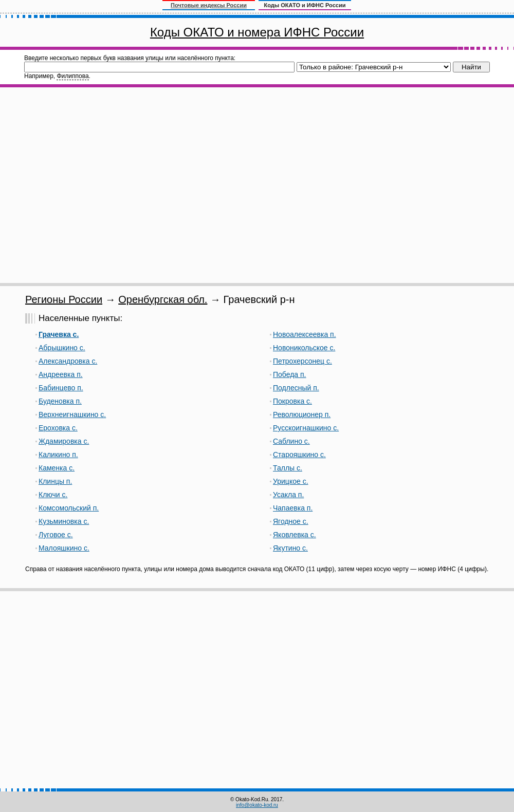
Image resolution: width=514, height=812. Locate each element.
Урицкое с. (291, 481)
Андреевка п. (61, 374)
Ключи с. (53, 495)
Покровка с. (292, 401)
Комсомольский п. (69, 508)
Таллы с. (288, 468)
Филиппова (72, 76)
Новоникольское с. (304, 348)
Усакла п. (288, 495)
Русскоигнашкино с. (306, 428)
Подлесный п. (296, 388)
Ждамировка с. (64, 441)
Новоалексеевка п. (305, 334)
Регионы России (64, 299)
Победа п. (290, 374)
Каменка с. (57, 468)
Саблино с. (291, 441)
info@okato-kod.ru (257, 805)
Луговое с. (56, 535)
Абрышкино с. (62, 348)
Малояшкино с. (64, 548)
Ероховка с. (58, 428)
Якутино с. (290, 548)
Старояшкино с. (299, 455)
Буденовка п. (60, 401)
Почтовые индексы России (209, 5)
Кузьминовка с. (64, 521)
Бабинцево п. (61, 388)
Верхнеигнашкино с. (72, 414)
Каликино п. (58, 455)
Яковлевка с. (295, 535)
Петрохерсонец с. (302, 361)
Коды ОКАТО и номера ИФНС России (257, 32)
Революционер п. (302, 414)
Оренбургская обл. (163, 299)
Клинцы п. (55, 481)
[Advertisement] (96, 185)
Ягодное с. (291, 521)
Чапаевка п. (293, 508)
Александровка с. (68, 361)
